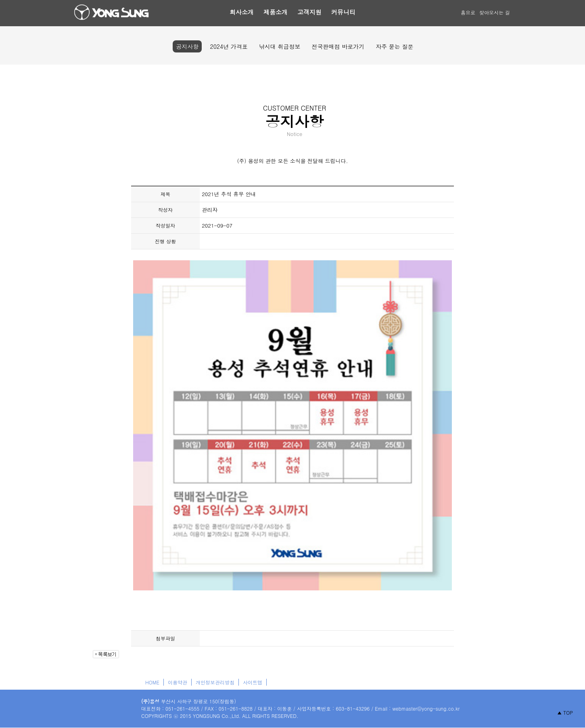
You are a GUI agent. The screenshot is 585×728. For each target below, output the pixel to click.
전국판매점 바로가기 (338, 46)
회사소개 (242, 12)
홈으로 (468, 12)
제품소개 (276, 12)
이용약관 (178, 682)
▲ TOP (565, 712)
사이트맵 (253, 682)
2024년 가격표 (229, 46)
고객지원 (309, 12)
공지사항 (187, 46)
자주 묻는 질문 (394, 46)
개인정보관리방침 (215, 682)
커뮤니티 (343, 12)
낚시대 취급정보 (280, 46)
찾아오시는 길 (495, 12)
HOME (152, 682)
